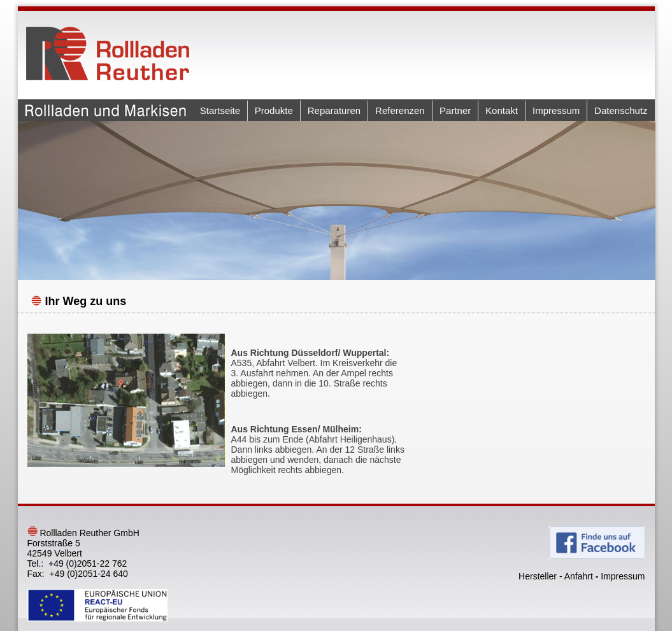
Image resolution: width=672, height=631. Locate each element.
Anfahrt (579, 576)
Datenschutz (621, 110)
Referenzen (400, 110)
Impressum (556, 110)
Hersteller (538, 576)
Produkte (274, 110)
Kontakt (502, 110)
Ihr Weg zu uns (86, 301)
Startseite (220, 110)
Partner (455, 110)
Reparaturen (334, 110)
